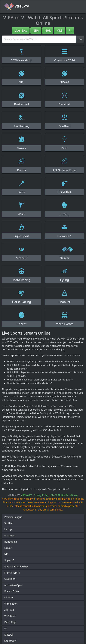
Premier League (13, 517)
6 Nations (10, 579)
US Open (9, 597)
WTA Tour (10, 616)
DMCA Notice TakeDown (64, 495)
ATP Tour (9, 610)
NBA (36, 30)
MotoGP (9, 635)
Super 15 (9, 560)
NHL (48, 30)
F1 (70, 30)
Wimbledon (11, 604)
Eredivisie (10, 535)
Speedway (10, 641)
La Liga (8, 529)
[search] (39, 39)
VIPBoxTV (17, 7)
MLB (60, 30)
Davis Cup (10, 622)
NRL (7, 554)
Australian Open (13, 585)
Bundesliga (11, 542)
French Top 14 (12, 573)
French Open (12, 591)
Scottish (9, 523)
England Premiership (16, 566)
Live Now (21, 30)
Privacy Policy (41, 495)
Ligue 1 (8, 548)
